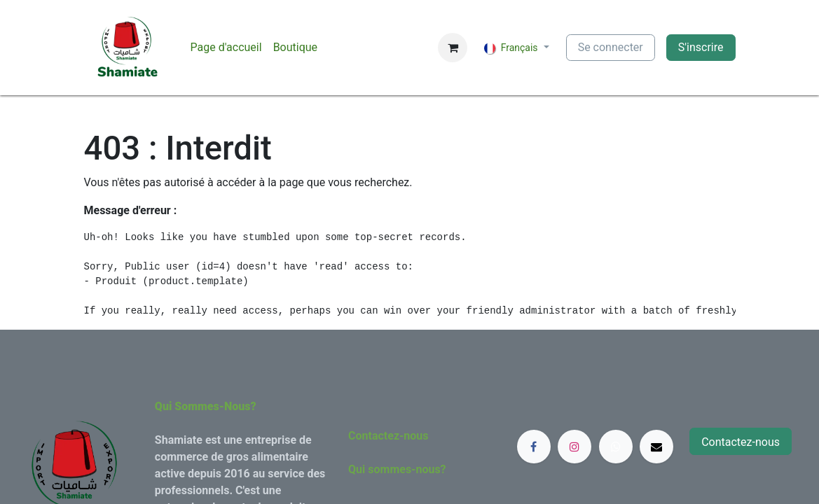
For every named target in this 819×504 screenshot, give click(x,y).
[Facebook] (534, 447)
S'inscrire (701, 47)
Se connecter (611, 47)
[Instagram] (574, 447)
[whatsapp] (616, 447)
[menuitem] (226, 48)
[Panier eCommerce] (453, 48)
